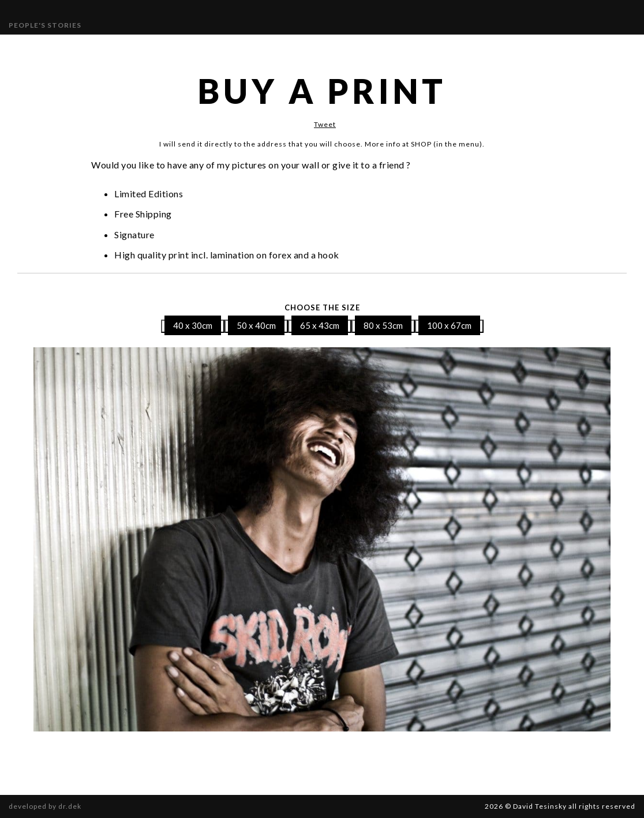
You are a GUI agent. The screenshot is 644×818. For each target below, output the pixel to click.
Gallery (140, 48)
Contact (395, 48)
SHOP (436, 48)
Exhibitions (193, 48)
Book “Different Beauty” (519, 48)
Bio (359, 48)
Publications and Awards (285, 48)
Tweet (325, 124)
